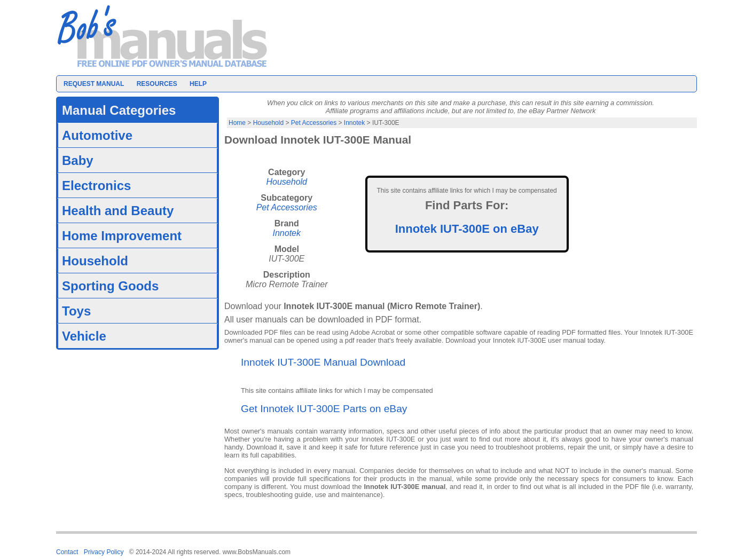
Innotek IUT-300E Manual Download (323, 362)
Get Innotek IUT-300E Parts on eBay (324, 409)
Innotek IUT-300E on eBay (467, 229)
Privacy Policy (104, 552)
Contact (67, 552)
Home (237, 123)
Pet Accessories (314, 123)
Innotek (354, 123)
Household (268, 123)
